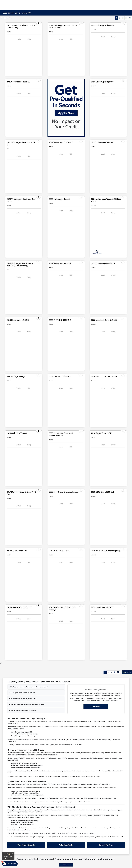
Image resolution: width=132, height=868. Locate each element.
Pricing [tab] (29, 39)
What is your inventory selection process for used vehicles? (29, 687)
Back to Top (127, 672)
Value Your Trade (66, 845)
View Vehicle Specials (26, 845)
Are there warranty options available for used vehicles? (28, 704)
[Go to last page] (130, 18)
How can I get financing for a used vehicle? (24, 710)
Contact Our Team (106, 845)
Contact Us (96, 706)
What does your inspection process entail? (24, 699)
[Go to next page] (126, 18)
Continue (66, 865)
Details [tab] (19, 39)
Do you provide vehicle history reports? (23, 693)
